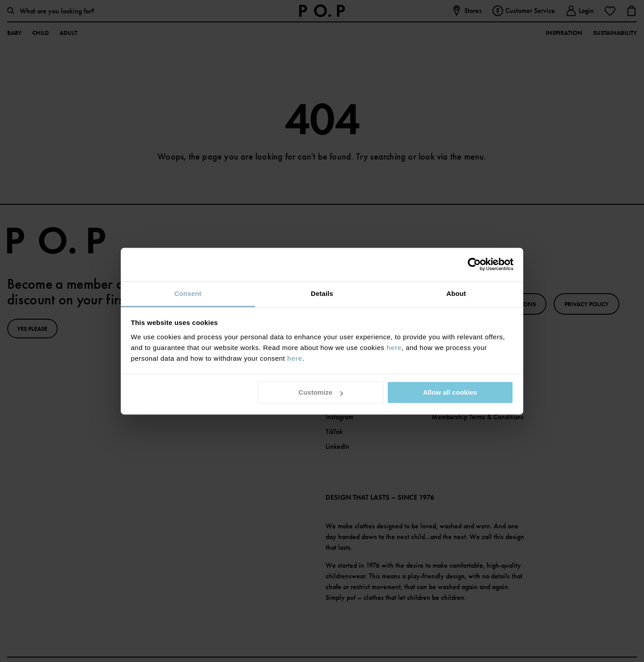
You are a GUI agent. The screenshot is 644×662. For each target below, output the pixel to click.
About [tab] (456, 293)
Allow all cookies (450, 392)
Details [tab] (322, 293)
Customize (321, 392)
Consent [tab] (188, 293)
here (394, 348)
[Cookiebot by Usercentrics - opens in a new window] (474, 264)
